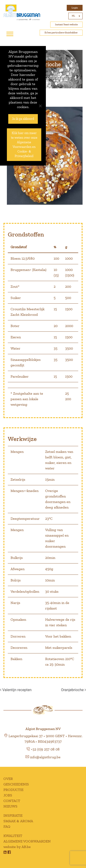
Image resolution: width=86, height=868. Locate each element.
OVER (8, 779)
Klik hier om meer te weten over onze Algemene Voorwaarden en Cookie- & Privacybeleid (24, 145)
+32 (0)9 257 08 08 (45, 749)
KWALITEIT (13, 836)
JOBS (8, 795)
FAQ (7, 826)
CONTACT (12, 801)
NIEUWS (10, 806)
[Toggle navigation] (10, 34)
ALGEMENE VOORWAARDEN (27, 841)
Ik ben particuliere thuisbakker (61, 33)
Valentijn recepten (16, 690)
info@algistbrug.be (45, 757)
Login (75, 8)
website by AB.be (17, 847)
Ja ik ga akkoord (23, 119)
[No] (40, 106)
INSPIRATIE (13, 815)
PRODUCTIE (13, 790)
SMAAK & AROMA (18, 821)
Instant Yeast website (66, 24)
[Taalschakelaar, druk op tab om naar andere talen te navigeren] (75, 16)
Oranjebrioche (74, 690)
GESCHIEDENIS (16, 784)
